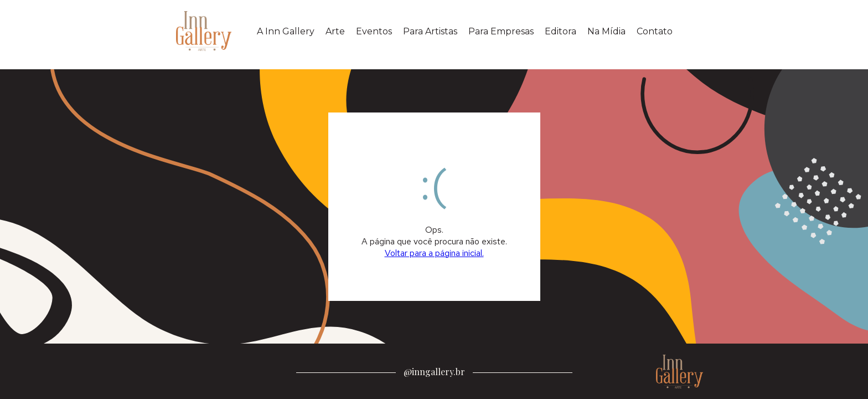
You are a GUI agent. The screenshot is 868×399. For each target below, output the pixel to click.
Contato (655, 31)
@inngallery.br (434, 372)
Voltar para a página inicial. (434, 253)
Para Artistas (430, 31)
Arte (335, 31)
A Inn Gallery (286, 31)
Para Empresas (501, 31)
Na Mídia (606, 31)
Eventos (374, 31)
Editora (560, 31)
